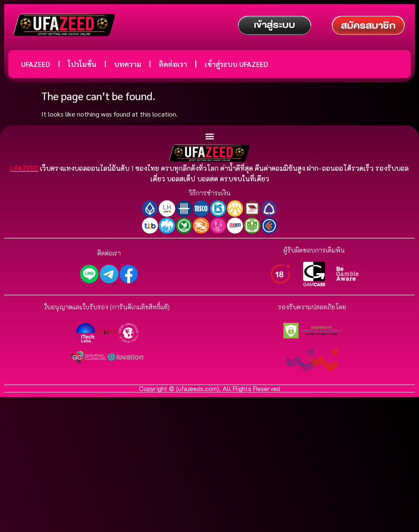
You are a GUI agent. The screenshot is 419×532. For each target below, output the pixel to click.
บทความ (128, 64)
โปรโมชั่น (82, 64)
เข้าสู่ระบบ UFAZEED (236, 64)
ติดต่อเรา (173, 64)
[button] (209, 137)
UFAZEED (36, 64)
